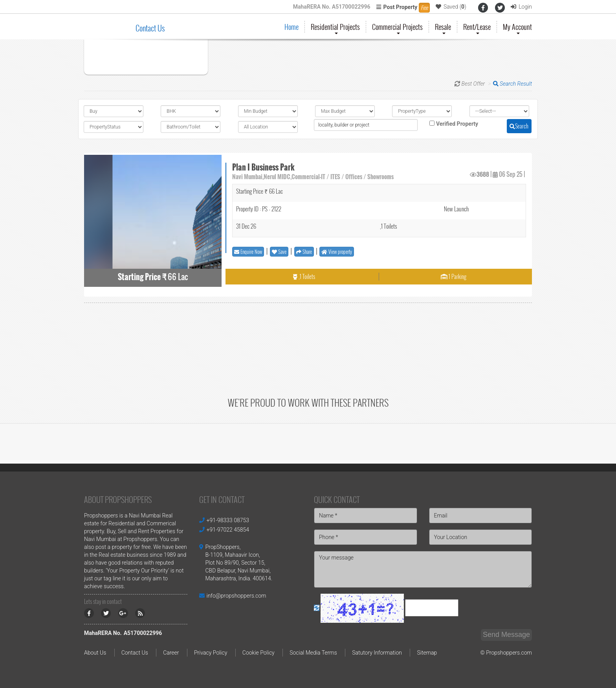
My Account (517, 27)
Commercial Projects (397, 27)
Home (291, 27)
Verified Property (457, 124)
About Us (95, 653)
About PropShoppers (118, 499)
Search (519, 126)
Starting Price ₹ (142, 277)
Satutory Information (377, 653)
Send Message (506, 635)
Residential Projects (335, 27)
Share (304, 251)
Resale (443, 27)
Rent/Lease (477, 27)
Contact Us (150, 28)
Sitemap (427, 653)
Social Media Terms (313, 653)
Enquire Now (248, 251)
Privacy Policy (211, 653)
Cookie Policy (258, 653)
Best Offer (473, 84)
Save (279, 251)
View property (337, 251)
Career (171, 653)
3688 (483, 174)
